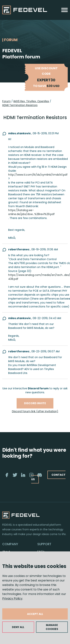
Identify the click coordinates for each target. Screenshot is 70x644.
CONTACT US (48, 477)
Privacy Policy (12, 598)
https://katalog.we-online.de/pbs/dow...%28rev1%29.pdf (31, 212)
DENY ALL (18, 627)
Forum (6, 101)
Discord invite (35, 403)
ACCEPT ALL (35, 614)
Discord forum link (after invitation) (35, 411)
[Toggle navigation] (64, 10)
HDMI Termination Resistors (20, 105)
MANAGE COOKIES (52, 627)
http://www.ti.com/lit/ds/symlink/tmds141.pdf (38, 175)
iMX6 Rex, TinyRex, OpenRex (31, 101)
